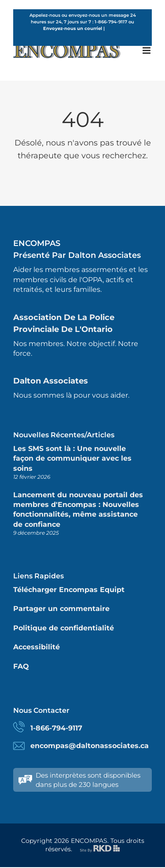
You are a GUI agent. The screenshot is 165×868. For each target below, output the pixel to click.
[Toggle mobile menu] (147, 50)
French (114, 28)
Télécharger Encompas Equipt (69, 590)
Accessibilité (37, 647)
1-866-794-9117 (56, 728)
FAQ (21, 666)
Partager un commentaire (61, 609)
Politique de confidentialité (64, 628)
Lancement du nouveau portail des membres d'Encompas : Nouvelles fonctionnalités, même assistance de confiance (78, 510)
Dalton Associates (51, 381)
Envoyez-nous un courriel (73, 28)
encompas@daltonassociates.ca (90, 746)
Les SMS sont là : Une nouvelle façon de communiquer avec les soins (72, 458)
